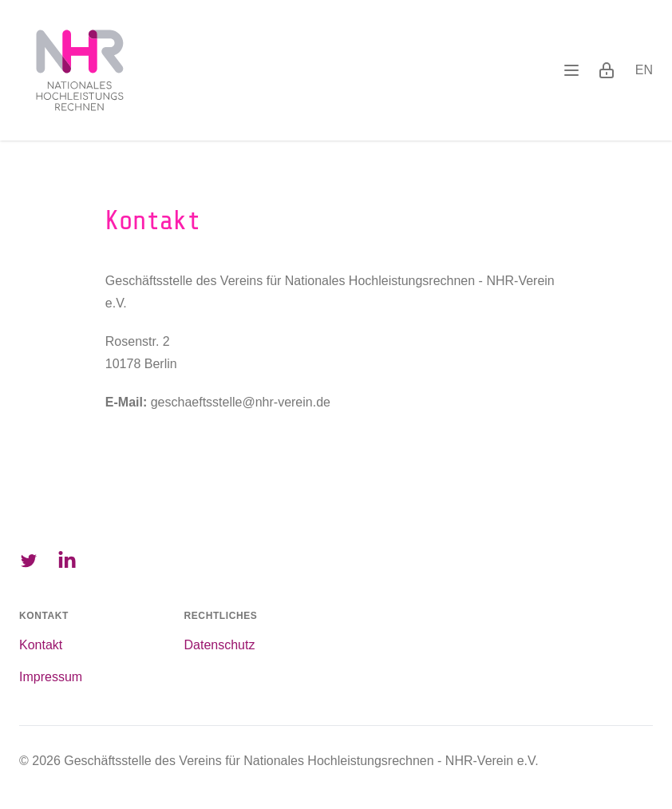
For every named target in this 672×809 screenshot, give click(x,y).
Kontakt (41, 645)
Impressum (51, 677)
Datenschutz (220, 645)
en (644, 70)
